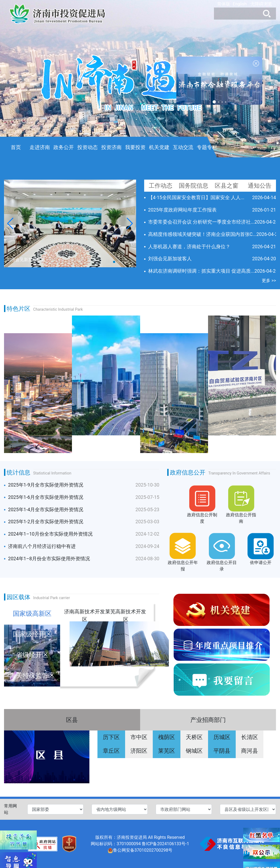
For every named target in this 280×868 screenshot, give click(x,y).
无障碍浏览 (261, 4)
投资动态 (88, 147)
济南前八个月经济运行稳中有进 (42, 546)
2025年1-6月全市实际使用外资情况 (46, 497)
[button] (130, 224)
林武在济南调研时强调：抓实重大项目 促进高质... (201, 271)
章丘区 (111, 751)
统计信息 (19, 472)
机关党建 (159, 147)
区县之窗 (227, 186)
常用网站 (10, 809)
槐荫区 (167, 737)
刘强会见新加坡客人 (170, 259)
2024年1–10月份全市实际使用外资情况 (50, 534)
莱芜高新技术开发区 (126, 615)
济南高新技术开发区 (85, 615)
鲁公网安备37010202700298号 (143, 850)
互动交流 (183, 147)
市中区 (139, 737)
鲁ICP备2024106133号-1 (165, 844)
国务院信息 (194, 186)
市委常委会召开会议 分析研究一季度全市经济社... (201, 222)
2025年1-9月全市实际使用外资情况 (46, 485)
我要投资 (135, 147)
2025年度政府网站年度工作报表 (183, 210)
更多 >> (269, 281)
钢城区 (194, 751)
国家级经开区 (32, 634)
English (240, 4)
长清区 (250, 737)
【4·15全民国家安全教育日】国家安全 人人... (196, 198)
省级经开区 (32, 655)
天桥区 (194, 737)
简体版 (224, 4)
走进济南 (40, 147)
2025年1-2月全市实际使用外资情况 (46, 522)
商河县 (250, 751)
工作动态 (161, 186)
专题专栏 (207, 147)
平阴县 (222, 751)
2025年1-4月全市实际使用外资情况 (46, 510)
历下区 (111, 737)
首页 (16, 147)
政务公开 (64, 147)
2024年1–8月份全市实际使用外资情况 (49, 559)
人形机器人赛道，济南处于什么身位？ (189, 247)
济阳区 (139, 751)
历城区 (222, 737)
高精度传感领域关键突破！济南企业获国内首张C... (202, 234)
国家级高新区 (32, 614)
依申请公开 (261, 563)
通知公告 (260, 186)
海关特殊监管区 (32, 676)
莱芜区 (167, 751)
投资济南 (111, 147)
